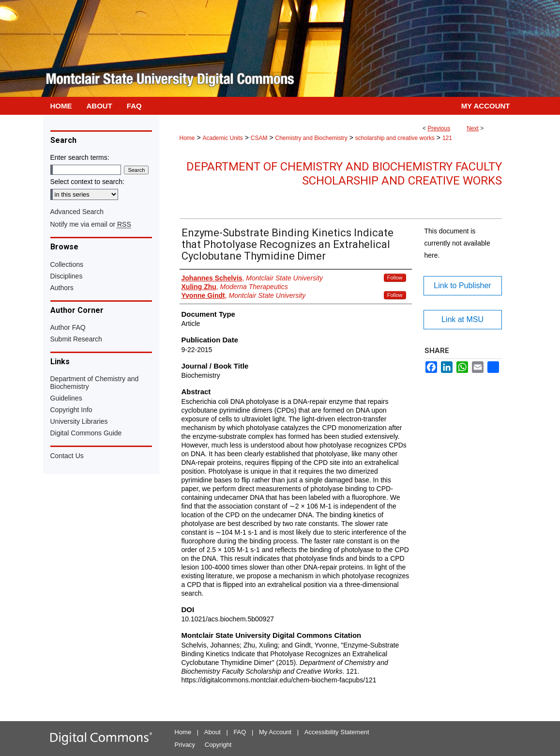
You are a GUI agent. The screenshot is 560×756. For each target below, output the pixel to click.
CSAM (259, 138)
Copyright (218, 745)
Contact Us (67, 456)
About (212, 732)
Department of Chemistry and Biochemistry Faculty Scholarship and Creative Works (344, 174)
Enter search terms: (80, 157)
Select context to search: (87, 182)
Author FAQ (68, 327)
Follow (395, 278)
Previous (439, 128)
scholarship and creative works (395, 138)
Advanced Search (77, 212)
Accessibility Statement (337, 732)
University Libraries (79, 421)
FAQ (240, 732)
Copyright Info (71, 410)
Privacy (185, 745)
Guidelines (66, 398)
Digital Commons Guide (86, 433)
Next (473, 128)
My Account (275, 732)
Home (187, 138)
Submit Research (76, 339)
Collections (67, 264)
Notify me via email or (91, 224)
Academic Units (222, 138)
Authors (62, 288)
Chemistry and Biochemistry (311, 138)
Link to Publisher (462, 285)
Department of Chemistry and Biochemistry (95, 383)
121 (447, 138)
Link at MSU (462, 319)
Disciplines (67, 276)
